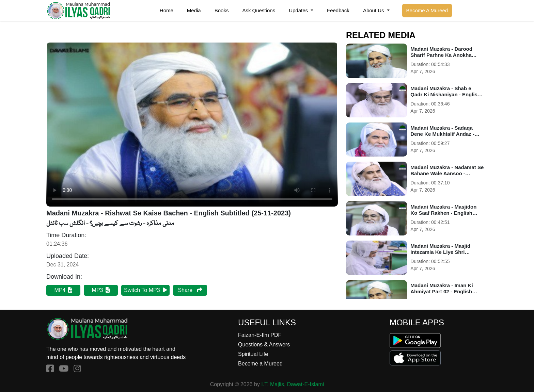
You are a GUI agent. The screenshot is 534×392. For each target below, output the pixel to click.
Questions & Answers (264, 345)
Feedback (338, 10)
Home (167, 10)
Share (190, 290)
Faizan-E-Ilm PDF (260, 335)
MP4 (64, 290)
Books (222, 10)
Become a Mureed (260, 364)
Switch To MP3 (145, 290)
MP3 (101, 290)
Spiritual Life (253, 354)
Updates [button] (299, 10)
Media (194, 10)
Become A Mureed (427, 10)
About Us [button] (374, 10)
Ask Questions (259, 10)
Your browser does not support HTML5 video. (192, 125)
